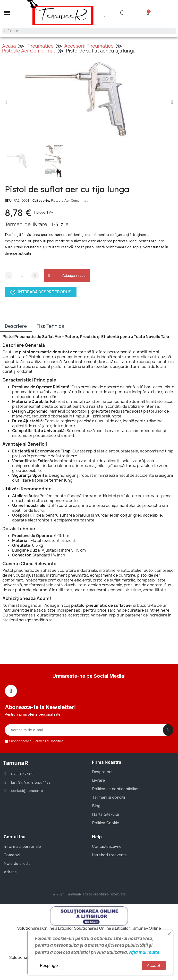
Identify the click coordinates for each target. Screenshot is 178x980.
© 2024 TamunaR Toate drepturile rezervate (89, 894)
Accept (154, 965)
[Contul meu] (105, 18)
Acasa (9, 46)
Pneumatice (40, 46)
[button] (7, 13)
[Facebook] (11, 691)
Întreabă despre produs (41, 292)
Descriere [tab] (16, 326)
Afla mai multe (144, 952)
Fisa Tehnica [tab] (50, 326)
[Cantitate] (22, 275)
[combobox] (89, 31)
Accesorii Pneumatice (89, 46)
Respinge (49, 965)
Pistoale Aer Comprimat (29, 51)
